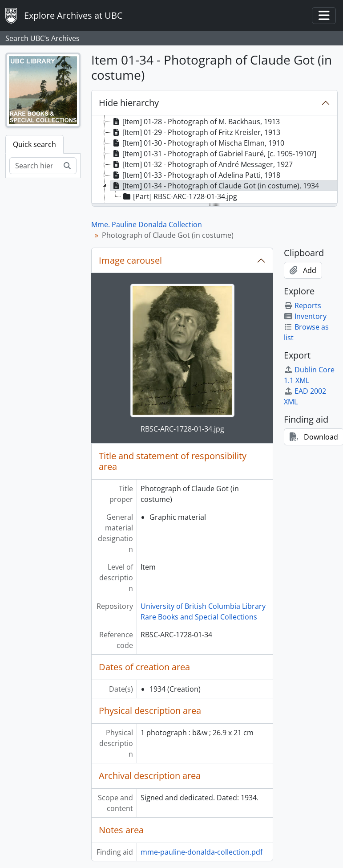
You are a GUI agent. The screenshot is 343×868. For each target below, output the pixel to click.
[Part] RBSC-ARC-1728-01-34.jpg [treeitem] (179, 196)
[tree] (214, 160)
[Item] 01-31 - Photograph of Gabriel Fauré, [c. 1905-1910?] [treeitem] (214, 154)
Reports (303, 306)
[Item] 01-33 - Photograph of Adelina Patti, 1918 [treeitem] (196, 175)
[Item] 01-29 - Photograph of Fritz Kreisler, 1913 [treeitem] (196, 132)
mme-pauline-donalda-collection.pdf (202, 852)
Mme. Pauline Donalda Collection (147, 224)
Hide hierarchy (129, 103)
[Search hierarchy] (34, 166)
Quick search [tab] (34, 144)
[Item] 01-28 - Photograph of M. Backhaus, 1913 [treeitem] (195, 122)
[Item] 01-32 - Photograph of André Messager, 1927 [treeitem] (202, 164)
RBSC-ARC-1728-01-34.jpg (182, 429)
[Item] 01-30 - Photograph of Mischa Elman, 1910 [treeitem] (198, 143)
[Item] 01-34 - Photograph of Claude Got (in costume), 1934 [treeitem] (215, 186)
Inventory (305, 316)
